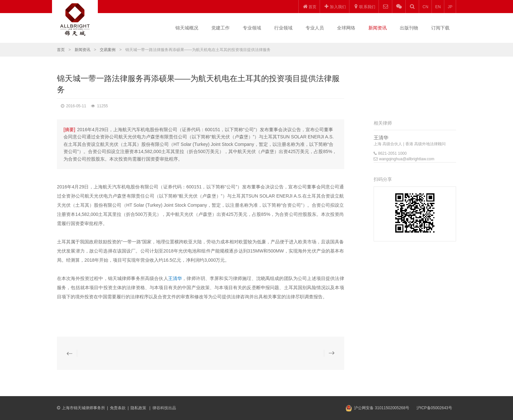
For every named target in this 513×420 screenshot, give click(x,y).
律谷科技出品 (164, 408)
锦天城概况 (187, 28)
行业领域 (283, 28)
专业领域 (252, 28)
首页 (61, 50)
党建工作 (221, 28)
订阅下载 (440, 28)
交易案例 (108, 50)
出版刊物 (409, 28)
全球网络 (346, 28)
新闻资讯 (378, 28)
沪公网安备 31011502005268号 (382, 408)
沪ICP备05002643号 (434, 408)
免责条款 (118, 408)
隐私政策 (139, 408)
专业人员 (315, 28)
